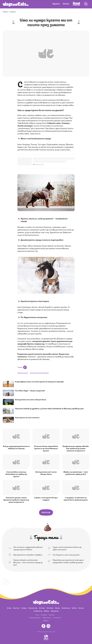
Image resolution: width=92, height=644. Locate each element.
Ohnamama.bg (33, 608)
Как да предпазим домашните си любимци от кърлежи (16, 447)
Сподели (22, 367)
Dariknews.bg (66, 608)
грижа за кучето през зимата (39, 373)
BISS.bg (46, 611)
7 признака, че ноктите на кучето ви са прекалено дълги (76, 499)
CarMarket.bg (38, 611)
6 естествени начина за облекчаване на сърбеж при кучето (16, 474)
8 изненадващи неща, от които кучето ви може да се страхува (39, 382)
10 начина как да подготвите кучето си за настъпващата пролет (46, 448)
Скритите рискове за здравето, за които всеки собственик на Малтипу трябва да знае (49, 408)
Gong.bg (24, 608)
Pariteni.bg (50, 608)
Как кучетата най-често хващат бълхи (30, 399)
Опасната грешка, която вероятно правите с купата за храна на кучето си (16, 500)
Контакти (52, 615)
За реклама (44, 615)
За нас (37, 615)
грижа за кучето (23, 373)
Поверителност (47, 618)
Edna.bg (57, 608)
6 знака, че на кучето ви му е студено (46, 499)
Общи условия (52, 632)
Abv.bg (9, 608)
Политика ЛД (57, 618)
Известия (46, 620)
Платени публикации (35, 618)
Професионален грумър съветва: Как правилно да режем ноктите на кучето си (76, 448)
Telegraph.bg (55, 611)
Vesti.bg (74, 608)
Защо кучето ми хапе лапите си (27, 417)
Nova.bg (81, 608)
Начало (5, 12)
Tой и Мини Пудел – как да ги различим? (30, 390)
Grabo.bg (42, 608)
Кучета (56, 4)
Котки (66, 4)
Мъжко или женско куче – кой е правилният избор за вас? (76, 473)
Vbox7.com (16, 608)
